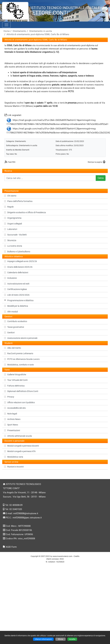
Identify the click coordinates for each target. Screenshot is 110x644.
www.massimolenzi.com (63, 556)
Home (7, 31)
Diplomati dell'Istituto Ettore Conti (21, 391)
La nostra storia (13, 246)
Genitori (9, 333)
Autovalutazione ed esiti (17, 284)
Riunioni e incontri (14, 467)
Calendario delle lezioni (16, 272)
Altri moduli (11, 312)
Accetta (72, 639)
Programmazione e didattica (19, 300)
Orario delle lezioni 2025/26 (18, 267)
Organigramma (13, 218)
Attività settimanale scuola (18, 436)
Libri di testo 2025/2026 (17, 295)
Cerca (101, 178)
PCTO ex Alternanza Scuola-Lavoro (22, 359)
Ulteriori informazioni (43, 639)
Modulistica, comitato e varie (19, 365)
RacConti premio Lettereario (19, 353)
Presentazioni (12, 430)
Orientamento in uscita (40, 31)
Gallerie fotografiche (15, 375)
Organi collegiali (13, 224)
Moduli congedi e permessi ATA (20, 451)
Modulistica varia (14, 457)
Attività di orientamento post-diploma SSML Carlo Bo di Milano (38, 34)
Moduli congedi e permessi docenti (21, 446)
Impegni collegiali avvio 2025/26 (20, 261)
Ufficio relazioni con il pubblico (19, 402)
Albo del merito (13, 348)
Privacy (9, 397)
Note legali (10, 414)
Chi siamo (10, 196)
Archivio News (12, 419)
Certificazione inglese (15, 289)
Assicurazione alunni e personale (21, 338)
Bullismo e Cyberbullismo (17, 252)
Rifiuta (61, 639)
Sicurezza (10, 240)
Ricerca (8, 171)
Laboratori (11, 229)
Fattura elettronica (14, 386)
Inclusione (10, 278)
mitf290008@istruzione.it (26, 513)
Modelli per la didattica (16, 306)
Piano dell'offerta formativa (18, 201)
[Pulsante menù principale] (6, 25)
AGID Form (11, 547)
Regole (9, 207)
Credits (77, 556)
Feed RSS (12, 162)
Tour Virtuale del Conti (16, 380)
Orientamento (19, 31)
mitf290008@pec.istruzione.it (27, 518)
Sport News (11, 425)
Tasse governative (14, 327)
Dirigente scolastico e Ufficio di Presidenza (25, 212)
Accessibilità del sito (15, 408)
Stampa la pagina (95, 162)
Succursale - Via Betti (15, 235)
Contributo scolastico (16, 321)
